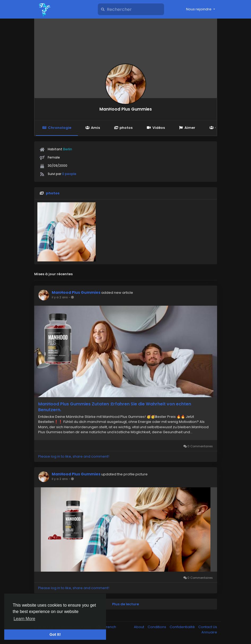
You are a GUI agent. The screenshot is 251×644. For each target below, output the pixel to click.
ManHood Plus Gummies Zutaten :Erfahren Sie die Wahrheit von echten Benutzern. (115, 407)
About (139, 627)
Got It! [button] (55, 634)
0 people (69, 174)
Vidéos (156, 128)
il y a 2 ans (60, 297)
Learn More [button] (24, 619)
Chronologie (57, 128)
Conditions (157, 627)
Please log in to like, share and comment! (74, 456)
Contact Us (208, 627)
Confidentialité (183, 627)
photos (123, 128)
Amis (93, 128)
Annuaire (209, 632)
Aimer (187, 128)
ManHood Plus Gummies (126, 109)
